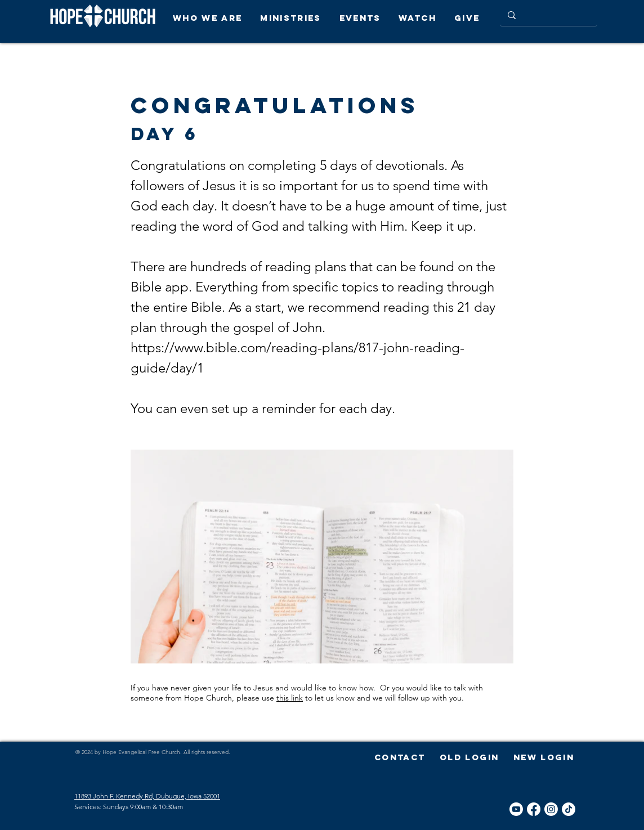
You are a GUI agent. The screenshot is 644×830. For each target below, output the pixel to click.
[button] (211, 18)
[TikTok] (569, 809)
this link (290, 698)
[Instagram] (551, 809)
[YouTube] (516, 809)
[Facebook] (534, 809)
